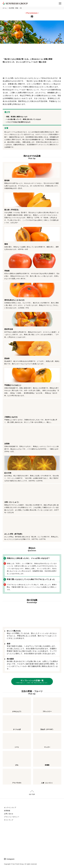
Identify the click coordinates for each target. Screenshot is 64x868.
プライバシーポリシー (12, 817)
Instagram (10, 859)
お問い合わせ (9, 814)
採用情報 (7, 811)
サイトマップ (9, 820)
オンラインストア (10, 808)
